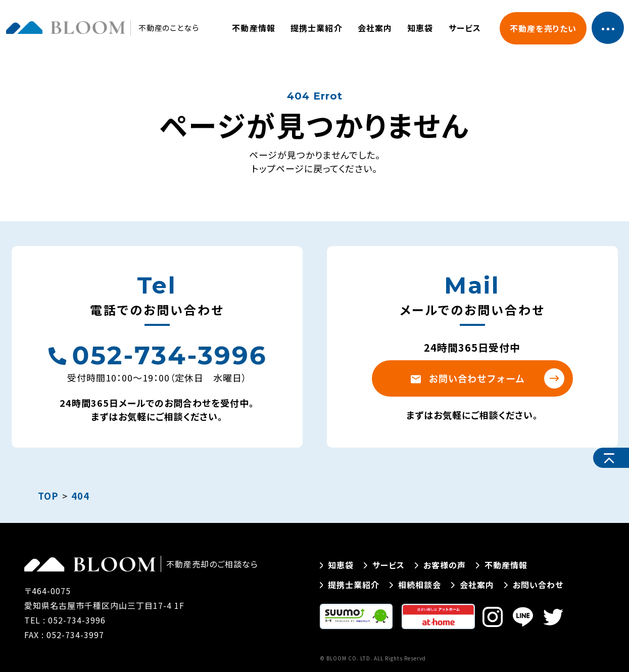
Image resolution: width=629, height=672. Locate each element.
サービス (465, 28)
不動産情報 (254, 28)
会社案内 (375, 28)
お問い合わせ (534, 585)
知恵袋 (420, 28)
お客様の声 (440, 565)
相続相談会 (415, 585)
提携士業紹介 (317, 28)
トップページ (278, 168)
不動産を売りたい (543, 28)
